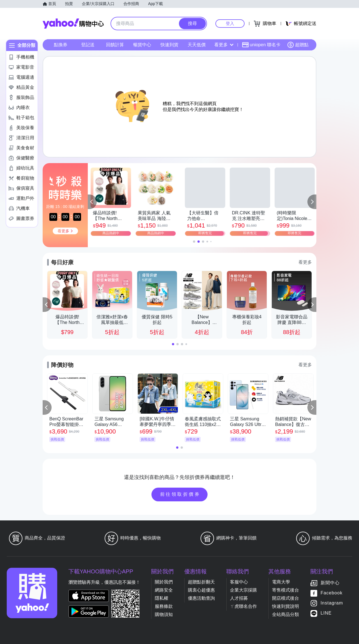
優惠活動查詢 (201, 598)
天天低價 (197, 45)
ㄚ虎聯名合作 (243, 606)
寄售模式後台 (286, 590)
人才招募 (239, 598)
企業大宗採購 (243, 590)
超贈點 (298, 45)
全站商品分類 (286, 614)
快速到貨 (169, 45)
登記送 (88, 45)
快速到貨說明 (286, 606)
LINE (326, 613)
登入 (230, 23)
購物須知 (164, 614)
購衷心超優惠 (201, 590)
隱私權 (162, 598)
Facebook (332, 593)
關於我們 (164, 582)
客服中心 (239, 582)
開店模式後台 (286, 598)
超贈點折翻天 (201, 582)
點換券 (61, 45)
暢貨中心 (142, 45)
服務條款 (164, 606)
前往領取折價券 (180, 494)
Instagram (332, 603)
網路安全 (164, 590)
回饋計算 (115, 45)
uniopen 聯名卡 (261, 45)
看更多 (224, 45)
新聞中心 (330, 583)
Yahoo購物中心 (73, 24)
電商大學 (281, 582)
